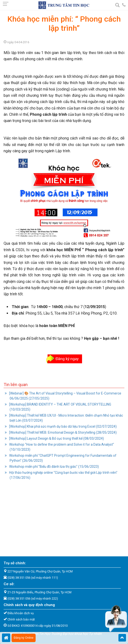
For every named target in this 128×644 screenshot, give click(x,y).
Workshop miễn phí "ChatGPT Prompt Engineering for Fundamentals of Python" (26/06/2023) (62, 458)
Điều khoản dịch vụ (21, 613)
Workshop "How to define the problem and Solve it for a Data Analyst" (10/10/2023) (61, 447)
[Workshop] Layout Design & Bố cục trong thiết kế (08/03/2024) (56, 438)
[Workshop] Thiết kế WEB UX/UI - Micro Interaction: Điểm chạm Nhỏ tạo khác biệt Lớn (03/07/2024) (66, 418)
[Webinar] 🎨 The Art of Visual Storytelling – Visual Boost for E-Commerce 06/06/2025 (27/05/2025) (65, 396)
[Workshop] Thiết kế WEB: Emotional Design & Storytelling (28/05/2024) (63, 432)
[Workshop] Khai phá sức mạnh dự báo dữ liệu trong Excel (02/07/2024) (63, 426)
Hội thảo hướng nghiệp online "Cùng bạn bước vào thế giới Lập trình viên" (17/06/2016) (63, 475)
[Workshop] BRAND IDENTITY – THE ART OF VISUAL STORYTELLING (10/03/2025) (60, 407)
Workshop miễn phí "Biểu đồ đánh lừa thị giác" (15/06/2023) (54, 467)
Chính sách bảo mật (21, 619)
